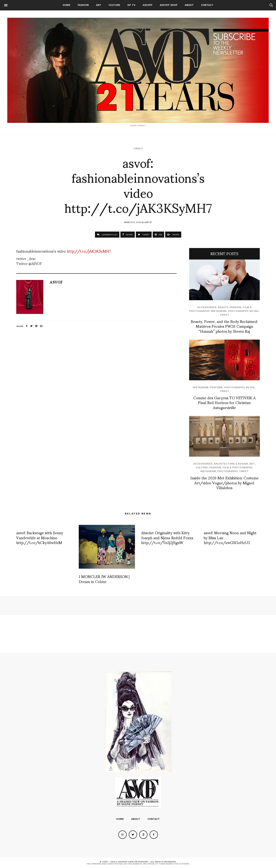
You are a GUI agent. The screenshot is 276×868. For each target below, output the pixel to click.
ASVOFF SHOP (169, 5)
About (189, 5)
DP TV (131, 5)
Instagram (219, 311)
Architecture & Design (231, 464)
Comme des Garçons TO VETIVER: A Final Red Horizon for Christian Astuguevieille (224, 402)
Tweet (138, 149)
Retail (254, 311)
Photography (238, 311)
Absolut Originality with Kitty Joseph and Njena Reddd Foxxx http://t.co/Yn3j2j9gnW (167, 537)
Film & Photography (237, 467)
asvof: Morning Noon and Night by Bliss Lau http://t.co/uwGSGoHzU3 (230, 537)
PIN (158, 235)
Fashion (83, 5)
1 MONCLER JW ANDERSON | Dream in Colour (104, 579)
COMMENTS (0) (107, 235)
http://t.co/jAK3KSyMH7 (89, 251)
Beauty (223, 307)
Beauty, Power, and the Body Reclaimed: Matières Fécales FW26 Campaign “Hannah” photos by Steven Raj (224, 326)
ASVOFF (148, 5)
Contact (207, 5)
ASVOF (148, 222)
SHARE (128, 235)
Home (67, 5)
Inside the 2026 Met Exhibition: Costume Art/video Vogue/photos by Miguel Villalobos (224, 483)
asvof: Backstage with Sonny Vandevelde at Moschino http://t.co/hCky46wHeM (40, 537)
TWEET (144, 235)
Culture (114, 5)
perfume (216, 387)
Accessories (207, 307)
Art (99, 5)
